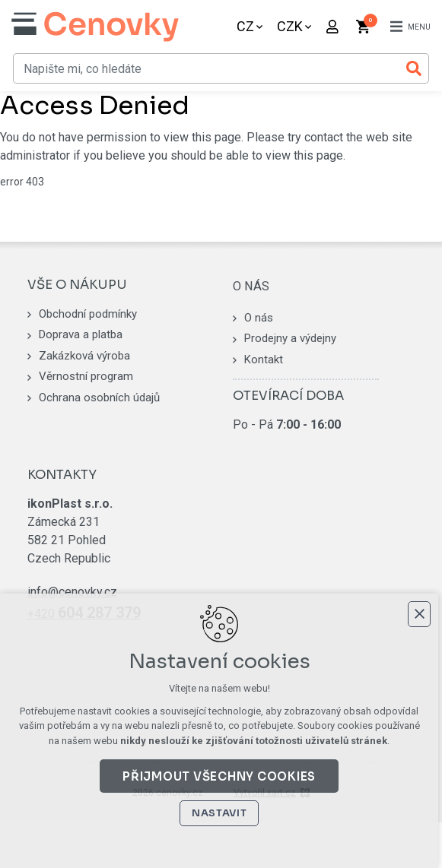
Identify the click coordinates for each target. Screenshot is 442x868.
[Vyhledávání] (414, 68)
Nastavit (221, 813)
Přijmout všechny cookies (221, 776)
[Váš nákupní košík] (365, 27)
